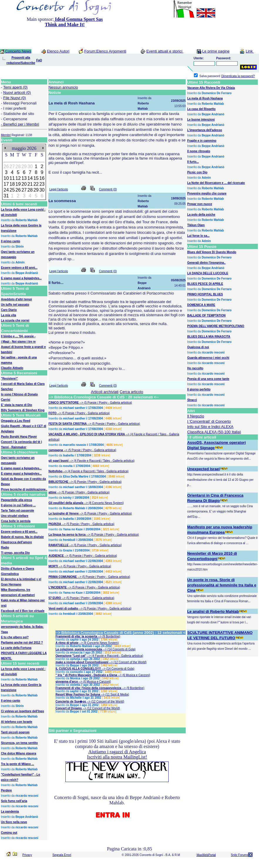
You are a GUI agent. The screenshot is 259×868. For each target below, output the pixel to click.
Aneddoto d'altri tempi (16, 299)
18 (12, 184)
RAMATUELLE (58, 545)
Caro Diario (9, 310)
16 (42, 178)
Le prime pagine (216, 51)
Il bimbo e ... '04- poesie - (18, 336)
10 (6, 178)
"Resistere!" (9, 379)
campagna (56, 450)
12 (18, 178)
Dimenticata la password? (238, 76)
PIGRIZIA (55, 524)
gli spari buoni (58, 461)
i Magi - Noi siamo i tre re (18, 342)
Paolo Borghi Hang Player (19, 437)
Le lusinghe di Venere (64, 513)
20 (24, 184)
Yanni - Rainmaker (14, 447)
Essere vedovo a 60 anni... (19, 532)
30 (42, 190)
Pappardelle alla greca (16, 500)
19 (18, 184)
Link (250, 51)
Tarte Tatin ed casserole (17, 511)
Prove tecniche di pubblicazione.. (24, 489)
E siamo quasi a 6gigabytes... (21, 468)
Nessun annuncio (63, 87)
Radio (5, 548)
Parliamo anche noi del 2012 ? (22, 643)
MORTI (53, 566)
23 (42, 184)
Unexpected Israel (203, 469)
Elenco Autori (58, 51)
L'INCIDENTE (57, 587)
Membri (6, 135)
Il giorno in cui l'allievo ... (18, 505)
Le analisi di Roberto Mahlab (213, 611)
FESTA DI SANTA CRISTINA (68, 424)
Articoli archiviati (105, 392)
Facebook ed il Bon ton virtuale (23, 611)
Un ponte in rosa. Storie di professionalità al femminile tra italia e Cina (222, 585)
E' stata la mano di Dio (16, 405)
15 (36, 178)
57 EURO (55, 598)
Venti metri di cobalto (63, 609)
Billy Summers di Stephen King (23, 410)
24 (6, 190)
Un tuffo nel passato (15, 305)
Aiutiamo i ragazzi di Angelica (117, 752)
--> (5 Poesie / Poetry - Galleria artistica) (105, 403)
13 (24, 178)
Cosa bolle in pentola (16, 521)
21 (30, 184)
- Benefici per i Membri (20, 124)
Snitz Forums (239, 855)
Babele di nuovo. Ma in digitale (22, 537)
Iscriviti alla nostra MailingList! (117, 757)
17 (6, 184)
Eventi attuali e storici (165, 51)
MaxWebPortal (206, 855)
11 (12, 178)
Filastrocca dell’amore (16, 542)
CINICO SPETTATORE (64, 403)
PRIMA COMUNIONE (63, 577)
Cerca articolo (131, 392)
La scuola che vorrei (15, 320)
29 (36, 190)
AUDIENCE (56, 556)
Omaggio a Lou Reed (16, 421)
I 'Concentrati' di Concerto (209, 421)
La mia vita (9, 315)
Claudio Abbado (12, 368)
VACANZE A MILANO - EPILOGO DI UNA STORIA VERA (87, 434)
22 (36, 184)
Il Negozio (196, 416)
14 (30, 178)
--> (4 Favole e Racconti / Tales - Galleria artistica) (102, 461)
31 (6, 196)
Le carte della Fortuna (16, 648)
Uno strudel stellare (15, 516)
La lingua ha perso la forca (67, 535)
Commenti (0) (108, 189)
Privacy (27, 855)
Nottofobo (55, 471)
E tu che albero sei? (15, 637)
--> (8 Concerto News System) (104, 503)
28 (30, 190)
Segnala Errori (62, 855)
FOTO (53, 413)
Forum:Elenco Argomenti (105, 51)
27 (24, 190)
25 (12, 190)
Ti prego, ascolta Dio (15, 553)
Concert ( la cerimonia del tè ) (21, 442)
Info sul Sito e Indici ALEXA (210, 427)
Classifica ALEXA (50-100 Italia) (214, 432)
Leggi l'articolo (59, 189)
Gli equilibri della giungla (66, 503)
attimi (52, 492)
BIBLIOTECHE (58, 482)
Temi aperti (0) (15, 87)
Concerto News (18, 51)
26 (18, 190)
